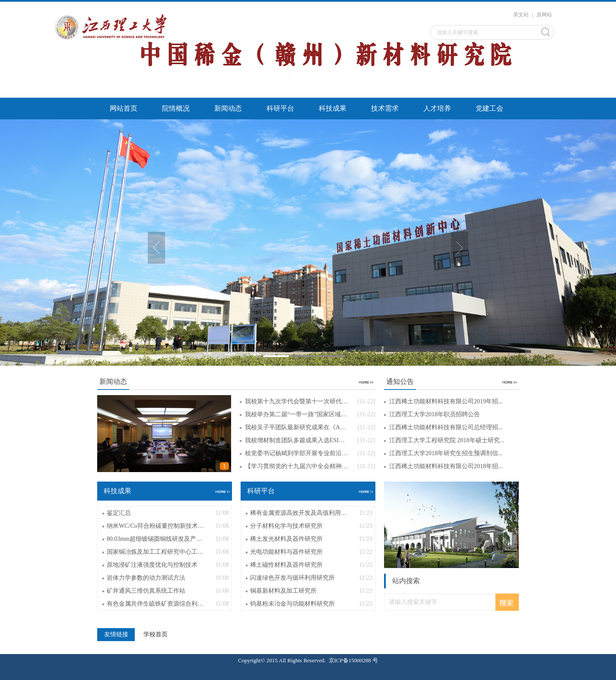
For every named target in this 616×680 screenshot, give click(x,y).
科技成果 (333, 108)
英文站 (521, 15)
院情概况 (176, 108)
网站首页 (124, 108)
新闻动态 (228, 108)
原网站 (544, 15)
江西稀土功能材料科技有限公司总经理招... (446, 427)
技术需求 (385, 108)
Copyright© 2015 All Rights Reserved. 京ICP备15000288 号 (308, 660)
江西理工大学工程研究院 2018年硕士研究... (447, 440)
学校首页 (156, 635)
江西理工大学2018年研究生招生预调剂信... (446, 453)
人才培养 (437, 108)
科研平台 (280, 108)
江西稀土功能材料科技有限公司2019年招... (446, 401)
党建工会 (489, 108)
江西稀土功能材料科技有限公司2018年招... (446, 466)
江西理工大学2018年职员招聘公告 (435, 414)
